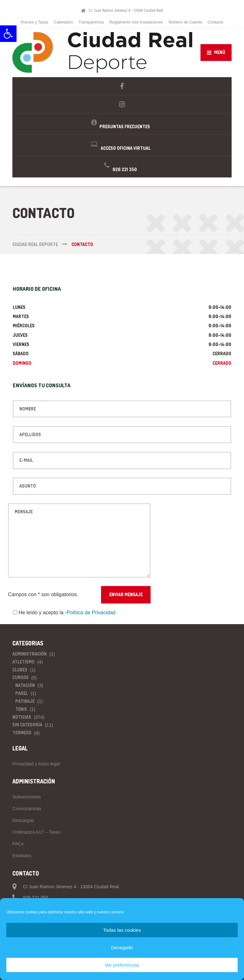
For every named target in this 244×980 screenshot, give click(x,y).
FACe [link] (18, 844)
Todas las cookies (122, 930)
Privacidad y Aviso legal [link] (36, 764)
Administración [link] (30, 654)
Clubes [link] (20, 670)
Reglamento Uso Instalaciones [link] (136, 22)
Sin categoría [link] (27, 725)
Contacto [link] (215, 22)
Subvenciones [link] (27, 797)
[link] (8, 34)
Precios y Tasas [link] (34, 22)
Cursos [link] (20, 677)
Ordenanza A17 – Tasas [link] (37, 832)
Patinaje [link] (25, 701)
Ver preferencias (122, 965)
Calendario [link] (64, 22)
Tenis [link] (21, 709)
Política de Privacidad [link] (91, 613)
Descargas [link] (23, 820)
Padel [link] (22, 693)
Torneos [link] (22, 733)
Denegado (122, 947)
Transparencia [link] (91, 22)
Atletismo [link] (24, 662)
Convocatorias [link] (27, 809)
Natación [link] (25, 685)
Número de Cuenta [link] (185, 22)
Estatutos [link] (22, 856)
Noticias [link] (22, 717)
